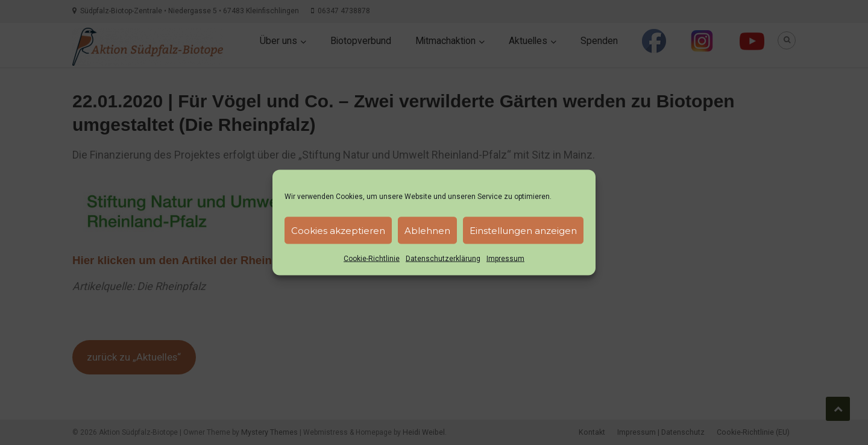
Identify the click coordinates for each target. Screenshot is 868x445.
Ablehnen (427, 230)
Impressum (505, 259)
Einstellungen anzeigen (523, 230)
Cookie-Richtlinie (372, 259)
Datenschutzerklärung (443, 259)
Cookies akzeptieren (338, 230)
